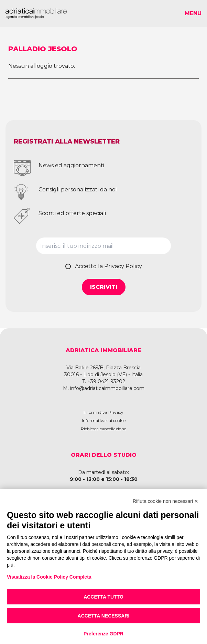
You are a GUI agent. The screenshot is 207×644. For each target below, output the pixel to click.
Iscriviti (104, 287)
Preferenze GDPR (103, 634)
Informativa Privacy (103, 412)
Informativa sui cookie (104, 420)
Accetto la (108, 266)
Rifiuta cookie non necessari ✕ (166, 501)
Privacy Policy (123, 266)
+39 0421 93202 (106, 381)
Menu (193, 13)
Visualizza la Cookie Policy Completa (49, 577)
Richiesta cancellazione (103, 429)
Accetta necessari (104, 616)
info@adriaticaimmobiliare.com (107, 388)
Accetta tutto (103, 597)
